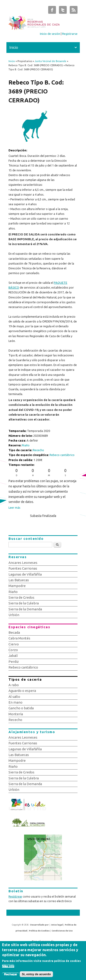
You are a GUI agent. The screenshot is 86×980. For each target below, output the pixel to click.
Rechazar (11, 976)
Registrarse (70, 34)
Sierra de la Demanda (25, 609)
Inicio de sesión (50, 34)
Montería (16, 714)
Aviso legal (57, 925)
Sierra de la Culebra (24, 603)
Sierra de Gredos (21, 597)
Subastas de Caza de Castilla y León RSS (74, 11)
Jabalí (13, 656)
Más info (8, 968)
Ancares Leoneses (23, 563)
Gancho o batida (21, 708)
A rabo (14, 685)
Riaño (26, 445)
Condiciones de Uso (62, 931)
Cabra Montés (19, 638)
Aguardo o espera (22, 691)
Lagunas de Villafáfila (25, 574)
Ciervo (14, 644)
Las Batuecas (19, 580)
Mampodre (17, 586)
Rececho (38, 450)
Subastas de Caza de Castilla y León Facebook (52, 11)
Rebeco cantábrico (62, 455)
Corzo (13, 650)
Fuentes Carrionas (23, 568)
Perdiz (14, 662)
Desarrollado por (39, 925)
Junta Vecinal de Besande (50, 61)
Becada (14, 632)
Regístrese (15, 897)
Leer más (14, 508)
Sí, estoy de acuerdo (36, 976)
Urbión (14, 615)
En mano (15, 702)
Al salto (14, 697)
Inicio (12, 61)
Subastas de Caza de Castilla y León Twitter (63, 11)
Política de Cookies (39, 931)
